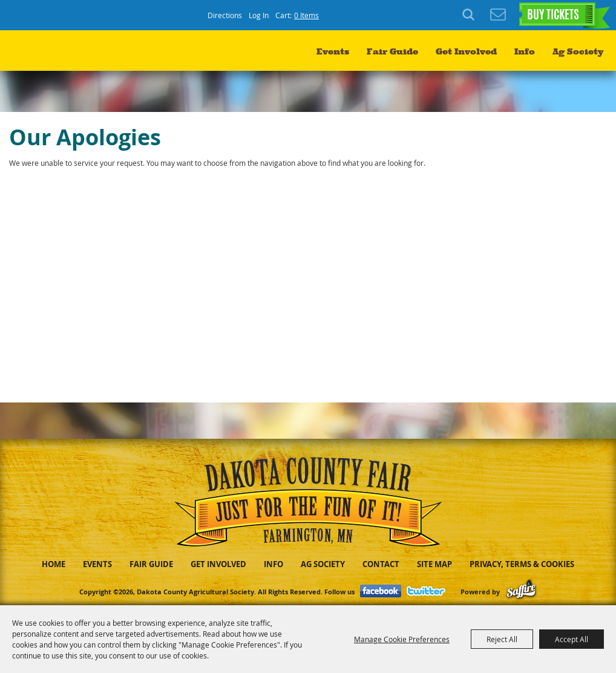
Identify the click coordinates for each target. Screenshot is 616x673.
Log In (259, 15)
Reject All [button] (502, 639)
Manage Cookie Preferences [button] (402, 639)
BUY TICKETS (553, 16)
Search (470, 15)
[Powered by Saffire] (521, 592)
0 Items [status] (306, 15)
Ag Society (578, 52)
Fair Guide (392, 52)
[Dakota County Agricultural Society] (66, 55)
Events (333, 52)
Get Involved (466, 52)
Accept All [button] (572, 639)
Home (54, 564)
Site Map (434, 564)
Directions (225, 15)
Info (525, 52)
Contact (381, 564)
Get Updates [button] (498, 15)
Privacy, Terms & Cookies (522, 564)
